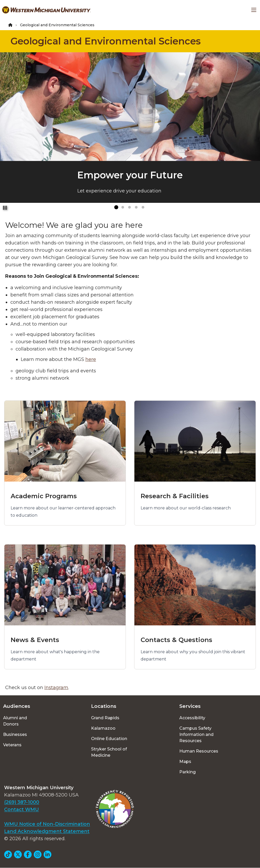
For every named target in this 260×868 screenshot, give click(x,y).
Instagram (56, 688)
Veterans (12, 745)
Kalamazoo (103, 728)
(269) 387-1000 (22, 802)
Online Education (109, 739)
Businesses (15, 734)
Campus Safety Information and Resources (196, 734)
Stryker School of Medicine (109, 752)
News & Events (35, 640)
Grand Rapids (105, 718)
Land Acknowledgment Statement (47, 831)
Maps (185, 762)
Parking (187, 772)
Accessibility (192, 718)
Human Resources (199, 751)
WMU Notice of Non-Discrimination (47, 824)
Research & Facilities (175, 496)
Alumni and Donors (15, 721)
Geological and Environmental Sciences (105, 41)
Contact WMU (22, 809)
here (91, 359)
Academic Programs (44, 496)
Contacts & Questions (176, 640)
